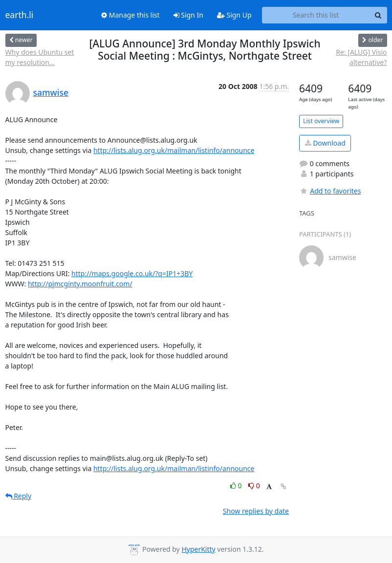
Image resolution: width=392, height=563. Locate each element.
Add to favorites (330, 191)
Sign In (188, 15)
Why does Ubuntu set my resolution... (40, 57)
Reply (19, 496)
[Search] (378, 15)
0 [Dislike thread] (254, 486)
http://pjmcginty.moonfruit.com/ (80, 284)
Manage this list (131, 15)
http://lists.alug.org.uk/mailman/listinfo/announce (174, 150)
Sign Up (234, 15)
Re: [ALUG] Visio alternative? (361, 57)
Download (325, 143)
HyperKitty (198, 549)
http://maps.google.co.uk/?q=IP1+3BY (132, 273)
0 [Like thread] (237, 486)
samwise (51, 92)
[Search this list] (316, 15)
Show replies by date (256, 511)
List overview (321, 121)
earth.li (20, 15)
